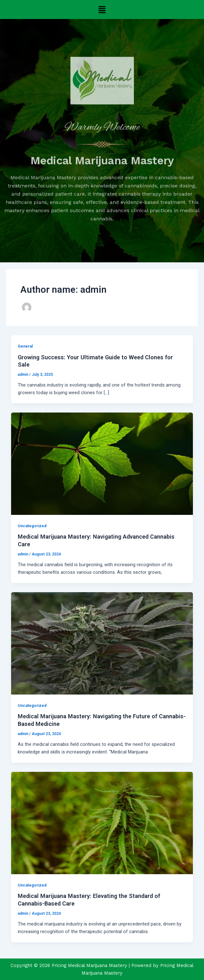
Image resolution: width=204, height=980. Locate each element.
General (25, 346)
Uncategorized (32, 526)
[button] (102, 10)
